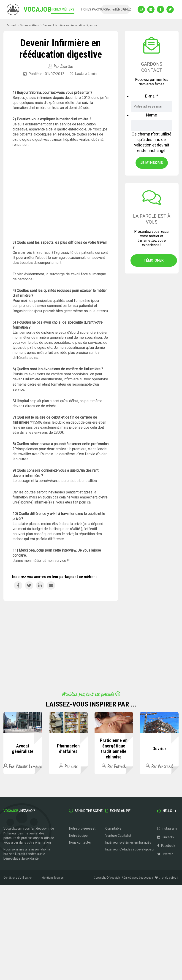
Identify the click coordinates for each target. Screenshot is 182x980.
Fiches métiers (63, 9)
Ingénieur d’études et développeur (130, 849)
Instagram (167, 828)
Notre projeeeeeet (82, 828)
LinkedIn (166, 837)
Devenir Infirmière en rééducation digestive (70, 25)
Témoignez (123, 9)
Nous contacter (80, 842)
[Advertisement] (61, 194)
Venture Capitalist (118, 836)
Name (152, 115)
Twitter (165, 854)
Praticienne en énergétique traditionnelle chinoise (114, 749)
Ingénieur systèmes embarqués (128, 842)
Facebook (166, 846)
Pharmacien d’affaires (68, 749)
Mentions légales (53, 878)
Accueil (11, 25)
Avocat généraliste (23, 749)
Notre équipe (78, 836)
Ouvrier (159, 749)
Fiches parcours (95, 9)
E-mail (152, 96)
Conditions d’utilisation (18, 878)
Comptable (113, 828)
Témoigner (154, 260)
